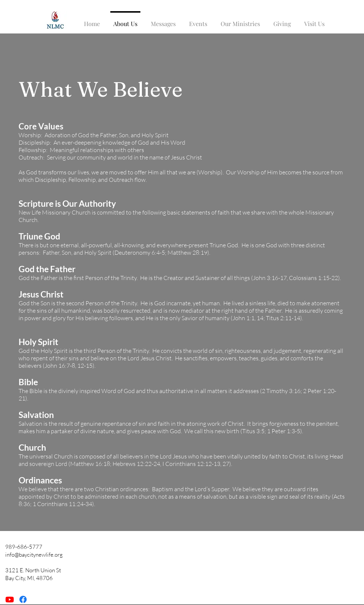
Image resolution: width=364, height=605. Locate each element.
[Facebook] (23, 599)
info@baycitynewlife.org (34, 555)
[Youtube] (10, 599)
